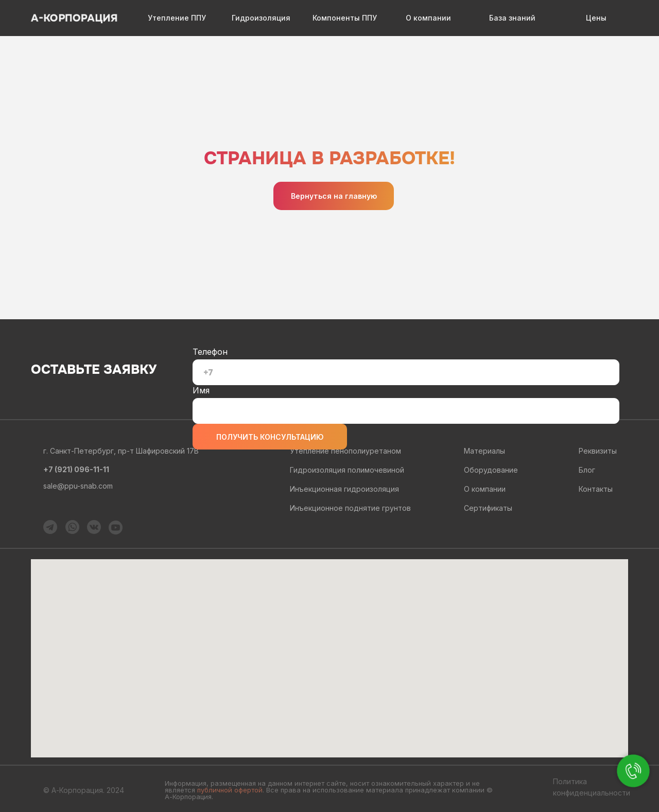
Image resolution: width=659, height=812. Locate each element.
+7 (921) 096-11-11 (76, 469)
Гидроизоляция (261, 18)
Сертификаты (488, 508)
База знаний (512, 18)
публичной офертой (230, 790)
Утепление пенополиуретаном (345, 451)
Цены (596, 18)
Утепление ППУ (177, 18)
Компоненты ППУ (345, 18)
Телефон (210, 352)
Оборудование (491, 470)
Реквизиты (598, 451)
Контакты (596, 489)
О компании (428, 18)
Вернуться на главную (334, 196)
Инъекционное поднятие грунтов (350, 508)
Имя (201, 390)
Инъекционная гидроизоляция (344, 489)
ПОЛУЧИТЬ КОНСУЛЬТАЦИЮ (270, 437)
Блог (587, 470)
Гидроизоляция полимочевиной (347, 470)
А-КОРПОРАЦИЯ (74, 18)
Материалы (484, 451)
